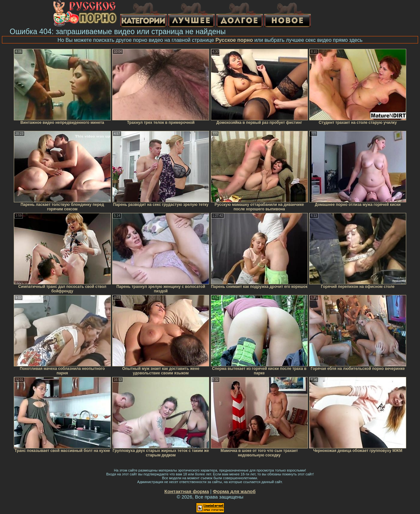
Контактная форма (187, 491)
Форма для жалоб (234, 491)
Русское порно (234, 40)
